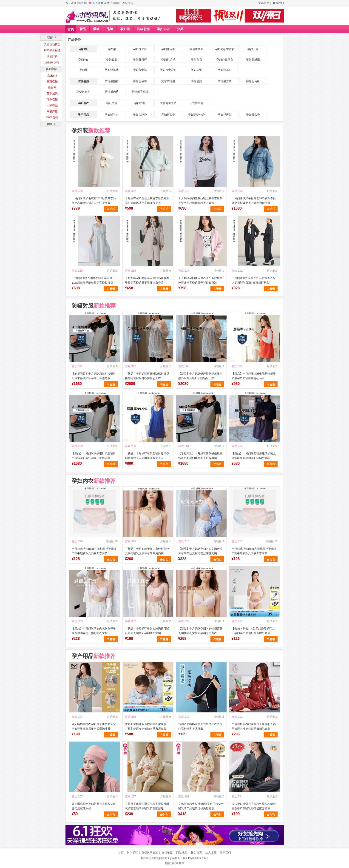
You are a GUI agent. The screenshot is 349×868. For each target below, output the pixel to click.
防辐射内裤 (112, 92)
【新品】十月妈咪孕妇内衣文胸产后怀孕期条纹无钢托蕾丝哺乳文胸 (200, 551)
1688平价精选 (52, 50)
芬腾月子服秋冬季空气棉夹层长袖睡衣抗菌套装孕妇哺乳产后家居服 (147, 806)
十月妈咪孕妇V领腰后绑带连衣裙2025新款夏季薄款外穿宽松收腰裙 (92, 280)
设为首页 (196, 853)
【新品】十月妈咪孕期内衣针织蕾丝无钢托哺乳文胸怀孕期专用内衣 (147, 551)
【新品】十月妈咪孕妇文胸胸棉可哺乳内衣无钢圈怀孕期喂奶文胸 (147, 631)
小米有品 (52, 105)
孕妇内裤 (140, 103)
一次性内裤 (196, 103)
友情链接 (167, 853)
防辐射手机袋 (140, 92)
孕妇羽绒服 (253, 60)
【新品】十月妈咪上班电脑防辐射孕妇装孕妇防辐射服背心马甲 (254, 376)
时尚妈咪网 (161, 858)
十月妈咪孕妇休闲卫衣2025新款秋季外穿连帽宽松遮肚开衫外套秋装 (200, 280)
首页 (71, 29)
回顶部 (51, 124)
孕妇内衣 (163, 29)
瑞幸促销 (52, 100)
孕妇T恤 (83, 60)
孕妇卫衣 (253, 49)
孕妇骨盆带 (253, 115)
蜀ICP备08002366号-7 (196, 858)
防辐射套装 (225, 81)
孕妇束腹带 (140, 115)
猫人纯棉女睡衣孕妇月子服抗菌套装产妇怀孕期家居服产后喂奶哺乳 (94, 726)
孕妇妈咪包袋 (196, 115)
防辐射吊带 (140, 81)
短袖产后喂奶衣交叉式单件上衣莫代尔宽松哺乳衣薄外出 (200, 726)
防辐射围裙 (112, 81)
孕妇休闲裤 (168, 49)
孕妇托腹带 (225, 115)
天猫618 (51, 37)
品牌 (110, 29)
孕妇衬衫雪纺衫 (225, 49)
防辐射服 (143, 29)
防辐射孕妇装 (150, 853)
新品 (83, 29)
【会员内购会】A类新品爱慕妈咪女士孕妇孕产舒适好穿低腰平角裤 (253, 631)
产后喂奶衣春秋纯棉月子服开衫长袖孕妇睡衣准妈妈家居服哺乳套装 (254, 726)
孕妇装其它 (225, 70)
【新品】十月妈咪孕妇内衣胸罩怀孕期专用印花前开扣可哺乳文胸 (94, 631)
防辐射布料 (83, 92)
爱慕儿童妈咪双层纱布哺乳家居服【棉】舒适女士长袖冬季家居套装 (146, 726)
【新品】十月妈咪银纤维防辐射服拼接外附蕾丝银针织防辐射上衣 (147, 376)
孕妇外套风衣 (225, 60)
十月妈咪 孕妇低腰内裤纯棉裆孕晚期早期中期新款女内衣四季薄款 (94, 551)
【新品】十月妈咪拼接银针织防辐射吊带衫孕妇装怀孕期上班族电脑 (94, 456)
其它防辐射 (168, 81)
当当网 (52, 88)
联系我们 (278, 3)
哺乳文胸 (112, 103)
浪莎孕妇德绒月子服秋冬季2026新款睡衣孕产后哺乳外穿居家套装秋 (254, 806)
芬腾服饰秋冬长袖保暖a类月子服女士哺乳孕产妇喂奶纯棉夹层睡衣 (201, 806)
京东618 (52, 76)
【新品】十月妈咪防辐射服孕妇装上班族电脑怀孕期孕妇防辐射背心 (254, 456)
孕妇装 (125, 29)
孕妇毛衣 (196, 60)
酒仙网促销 (52, 62)
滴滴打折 (52, 56)
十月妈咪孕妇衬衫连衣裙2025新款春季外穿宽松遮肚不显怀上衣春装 (147, 280)
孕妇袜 (83, 70)
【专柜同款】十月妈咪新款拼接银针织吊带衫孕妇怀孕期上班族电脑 (94, 376)
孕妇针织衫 (168, 60)
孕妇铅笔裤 (112, 70)
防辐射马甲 (253, 81)
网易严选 (52, 111)
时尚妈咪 (133, 853)
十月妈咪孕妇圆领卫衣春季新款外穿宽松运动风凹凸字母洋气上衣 (147, 201)
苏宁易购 (52, 94)
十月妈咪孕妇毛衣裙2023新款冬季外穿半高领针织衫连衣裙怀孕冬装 (94, 201)
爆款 (96, 29)
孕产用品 (83, 115)
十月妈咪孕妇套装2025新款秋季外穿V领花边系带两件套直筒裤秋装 (254, 280)
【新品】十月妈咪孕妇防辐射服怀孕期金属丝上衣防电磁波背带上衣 (147, 456)
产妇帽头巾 (168, 115)
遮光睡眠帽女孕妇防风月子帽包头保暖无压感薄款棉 (94, 806)
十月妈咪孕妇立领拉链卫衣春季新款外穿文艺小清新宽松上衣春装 (200, 201)
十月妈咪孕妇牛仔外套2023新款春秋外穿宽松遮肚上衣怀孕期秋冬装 (254, 201)
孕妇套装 (112, 60)
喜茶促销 (52, 82)
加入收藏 (98, 3)
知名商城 (51, 69)
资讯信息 (264, 3)
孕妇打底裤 (140, 49)
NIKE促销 (52, 117)
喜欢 (74, 191)
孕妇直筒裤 (140, 60)
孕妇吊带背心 (168, 70)
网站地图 (182, 853)
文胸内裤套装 (168, 103)
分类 (180, 29)
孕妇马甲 (196, 70)
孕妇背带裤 (140, 70)
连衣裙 (112, 49)
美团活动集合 (52, 44)
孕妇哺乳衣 (112, 115)
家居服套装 (196, 49)
